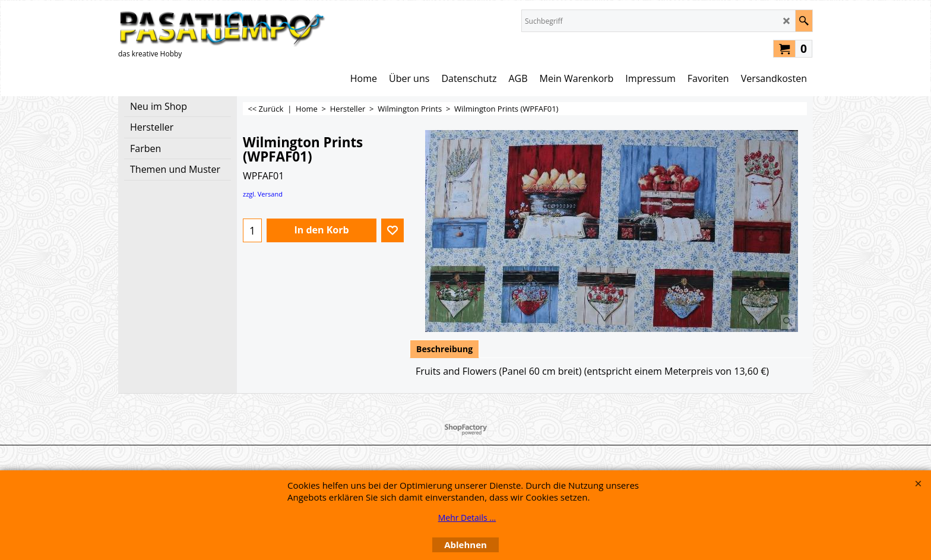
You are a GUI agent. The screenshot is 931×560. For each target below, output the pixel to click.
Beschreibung (444, 349)
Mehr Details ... (467, 518)
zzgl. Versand (263, 194)
